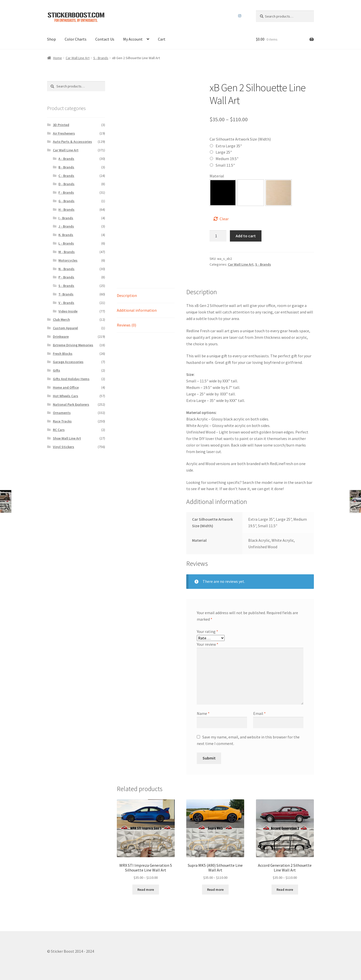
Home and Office (66, 387)
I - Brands (66, 218)
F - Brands (66, 192)
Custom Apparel (65, 328)
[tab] (146, 296)
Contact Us (105, 39)
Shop (52, 39)
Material (217, 176)
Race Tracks (62, 421)
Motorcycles (68, 260)
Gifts (57, 370)
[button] (223, 193)
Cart (162, 39)
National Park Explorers (71, 404)
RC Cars (59, 430)
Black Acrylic (223, 193)
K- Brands (66, 235)
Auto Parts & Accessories (72, 142)
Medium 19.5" (227, 159)
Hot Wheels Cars (66, 396)
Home (58, 58)
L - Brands (66, 243)
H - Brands (66, 209)
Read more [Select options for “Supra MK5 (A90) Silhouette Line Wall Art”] (215, 890)
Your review (208, 644)
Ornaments (62, 413)
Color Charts (76, 39)
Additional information (137, 310)
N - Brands (66, 269)
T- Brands (66, 294)
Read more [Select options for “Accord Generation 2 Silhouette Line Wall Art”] (285, 890)
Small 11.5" (225, 165)
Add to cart (246, 236)
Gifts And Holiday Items (71, 379)
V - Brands (66, 303)
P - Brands (66, 277)
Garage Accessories (68, 362)
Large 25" (224, 152)
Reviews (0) (126, 325)
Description (127, 295)
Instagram (240, 16)
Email (259, 713)
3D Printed (61, 125)
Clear (224, 219)
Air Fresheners (64, 133)
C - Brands (66, 176)
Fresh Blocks (63, 354)
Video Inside (68, 311)
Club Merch (61, 319)
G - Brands (66, 201)
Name (203, 713)
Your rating (207, 631)
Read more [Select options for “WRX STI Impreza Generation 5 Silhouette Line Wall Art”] (146, 890)
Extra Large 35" (229, 146)
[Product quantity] (218, 236)
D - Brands (66, 184)
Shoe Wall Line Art (67, 438)
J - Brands (66, 226)
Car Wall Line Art (78, 58)
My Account (133, 39)
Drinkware (61, 337)
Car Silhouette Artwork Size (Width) (240, 139)
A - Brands (66, 159)
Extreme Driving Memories (73, 345)
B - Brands (66, 167)
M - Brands (67, 252)
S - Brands (101, 58)
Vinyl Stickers (64, 447)
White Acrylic (251, 193)
